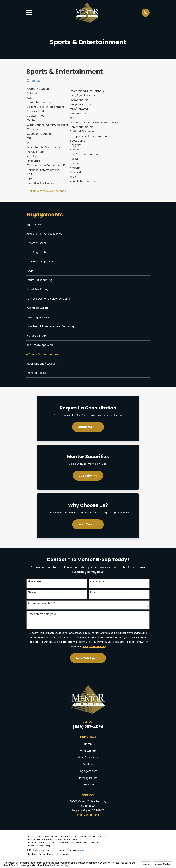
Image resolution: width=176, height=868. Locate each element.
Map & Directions (88, 822)
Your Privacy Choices (70, 858)
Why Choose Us (88, 765)
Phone (32, 600)
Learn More (88, 532)
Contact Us (88, 435)
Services (88, 772)
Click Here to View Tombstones (46, 191)
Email (94, 600)
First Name (35, 589)
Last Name (97, 589)
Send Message (88, 666)
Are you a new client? (41, 611)
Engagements (88, 779)
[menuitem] (88, 225)
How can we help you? (42, 621)
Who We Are (88, 758)
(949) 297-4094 (88, 734)
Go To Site (88, 483)
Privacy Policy (88, 785)
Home (88, 752)
